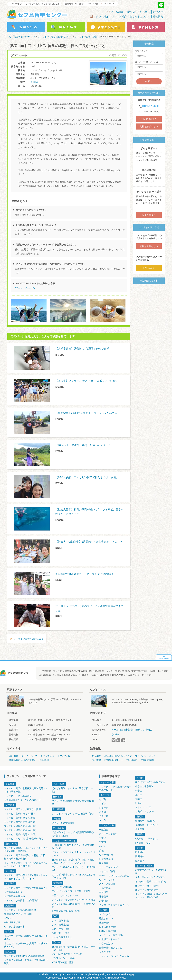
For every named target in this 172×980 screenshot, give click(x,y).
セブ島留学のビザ (13, 892)
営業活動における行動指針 (23, 760)
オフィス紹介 (119, 16)
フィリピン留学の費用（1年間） (21, 834)
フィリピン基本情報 (62, 887)
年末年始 (140, 829)
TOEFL (103, 842)
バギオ (103, 804)
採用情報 (44, 760)
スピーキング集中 (108, 834)
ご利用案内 (132, 760)
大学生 (139, 799)
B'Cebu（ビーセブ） (25, 288)
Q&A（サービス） (61, 933)
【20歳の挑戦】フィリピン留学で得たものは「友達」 (87, 477)
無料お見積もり (148, 246)
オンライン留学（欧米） (148, 886)
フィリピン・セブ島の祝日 (18, 796)
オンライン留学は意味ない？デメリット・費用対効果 (151, 896)
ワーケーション (107, 880)
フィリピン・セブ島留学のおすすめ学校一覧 (115, 788)
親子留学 (104, 863)
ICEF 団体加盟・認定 (63, 962)
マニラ (103, 820)
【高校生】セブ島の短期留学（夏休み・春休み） (26, 938)
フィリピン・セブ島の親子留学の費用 (24, 839)
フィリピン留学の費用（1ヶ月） (21, 818)
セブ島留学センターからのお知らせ (22, 800)
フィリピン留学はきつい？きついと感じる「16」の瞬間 (73, 876)
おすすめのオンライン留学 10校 (150, 872)
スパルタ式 (105, 914)
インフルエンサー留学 (63, 958)
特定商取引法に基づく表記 (118, 756)
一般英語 (104, 830)
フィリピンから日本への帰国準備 (21, 900)
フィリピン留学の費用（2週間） (21, 814)
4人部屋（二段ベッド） (147, 839)
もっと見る (148, 215)
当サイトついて (29, 756)
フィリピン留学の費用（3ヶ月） (21, 826)
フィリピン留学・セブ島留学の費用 (22, 809)
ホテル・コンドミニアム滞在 (114, 876)
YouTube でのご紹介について (67, 954)
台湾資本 (140, 861)
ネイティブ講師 (107, 871)
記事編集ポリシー (114, 760)
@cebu (115, 735)
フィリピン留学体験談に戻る (28, 639)
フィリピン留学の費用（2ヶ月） (21, 822)
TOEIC (103, 838)
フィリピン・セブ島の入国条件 (20, 910)
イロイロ (104, 816)
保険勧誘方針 (147, 760)
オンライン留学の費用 (147, 890)
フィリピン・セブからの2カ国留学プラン (73, 814)
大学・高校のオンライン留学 (150, 877)
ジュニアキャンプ (108, 867)
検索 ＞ (149, 81)
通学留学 (104, 897)
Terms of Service (120, 974)
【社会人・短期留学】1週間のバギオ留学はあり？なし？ (89, 542)
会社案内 (158, 16)
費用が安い (105, 923)
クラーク (104, 808)
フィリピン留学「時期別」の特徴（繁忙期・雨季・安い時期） (25, 857)
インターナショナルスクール (114, 905)
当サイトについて (140, 16)
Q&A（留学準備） (61, 921)
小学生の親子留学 (144, 786)
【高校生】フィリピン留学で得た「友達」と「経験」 (87, 381)
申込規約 (97, 756)
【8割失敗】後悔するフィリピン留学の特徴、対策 (73, 847)
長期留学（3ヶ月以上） (147, 825)
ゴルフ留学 (105, 888)
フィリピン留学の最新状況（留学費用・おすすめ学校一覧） (26, 790)
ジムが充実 (105, 952)
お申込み (158, 12)
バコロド (104, 812)
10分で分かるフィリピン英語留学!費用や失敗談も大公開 (73, 834)
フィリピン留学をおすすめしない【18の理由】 (74, 869)
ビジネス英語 (106, 859)
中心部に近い (106, 944)
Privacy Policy (99, 974)
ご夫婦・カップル (144, 811)
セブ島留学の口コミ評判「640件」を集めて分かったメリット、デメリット (73, 861)
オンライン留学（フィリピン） (151, 882)
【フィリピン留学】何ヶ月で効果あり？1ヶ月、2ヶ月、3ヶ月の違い (25, 864)
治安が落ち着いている (111, 948)
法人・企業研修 (107, 884)
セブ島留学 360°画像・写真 (66, 911)
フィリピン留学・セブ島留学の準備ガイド (26, 888)
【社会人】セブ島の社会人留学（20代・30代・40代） (26, 945)
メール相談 (115, 12)
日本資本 (140, 852)
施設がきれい (106, 918)
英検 (101, 850)
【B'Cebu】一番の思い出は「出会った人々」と (83, 445)
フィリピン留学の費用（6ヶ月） (21, 830)
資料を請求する (148, 126)
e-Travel (8, 918)
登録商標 (97, 760)
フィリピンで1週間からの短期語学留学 (24, 956)
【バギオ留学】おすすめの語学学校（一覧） (72, 790)
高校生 (139, 795)
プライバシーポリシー (147, 756)
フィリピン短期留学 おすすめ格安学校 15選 (73, 803)
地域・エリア (141, 51)
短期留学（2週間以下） (147, 821)
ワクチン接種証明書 (14, 927)
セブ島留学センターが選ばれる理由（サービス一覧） (73, 948)
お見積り (145, 12)
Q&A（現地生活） (61, 925)
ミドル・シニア (143, 807)
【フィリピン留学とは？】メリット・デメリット (73, 854)
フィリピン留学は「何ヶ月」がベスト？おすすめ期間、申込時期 (26, 850)
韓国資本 (140, 856)
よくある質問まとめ (62, 937)
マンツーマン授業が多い (112, 935)
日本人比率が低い (108, 931)
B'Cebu (34, 82)
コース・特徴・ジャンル (147, 62)
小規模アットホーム (109, 939)
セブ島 (103, 799)
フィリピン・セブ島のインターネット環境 (73, 900)
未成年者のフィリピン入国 (18, 914)
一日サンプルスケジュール (65, 895)
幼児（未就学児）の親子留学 (150, 782)
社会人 (139, 803)
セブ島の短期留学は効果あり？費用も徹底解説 (26, 962)
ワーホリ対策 (106, 855)
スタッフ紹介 (99, 16)
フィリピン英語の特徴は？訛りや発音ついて (73, 905)
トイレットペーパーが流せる (114, 956)
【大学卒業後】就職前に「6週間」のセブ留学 (82, 349)
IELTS (102, 846)
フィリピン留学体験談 (63, 823)
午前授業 (104, 892)
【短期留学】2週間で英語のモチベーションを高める (86, 413)
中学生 (139, 791)
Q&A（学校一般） (61, 929)
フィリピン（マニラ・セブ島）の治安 (71, 891)
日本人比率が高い (108, 927)
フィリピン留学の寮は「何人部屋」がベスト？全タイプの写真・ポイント (26, 877)
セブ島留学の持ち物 (14, 896)
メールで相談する (148, 119)
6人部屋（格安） (144, 843)
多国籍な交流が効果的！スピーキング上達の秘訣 (84, 574)
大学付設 (104, 901)
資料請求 (132, 12)
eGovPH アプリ (12, 922)
